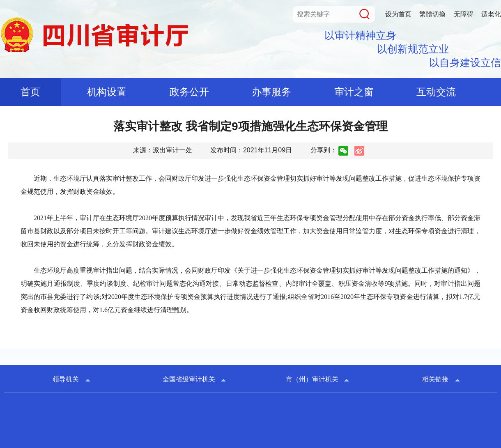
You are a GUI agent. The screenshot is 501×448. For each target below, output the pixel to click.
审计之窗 (354, 92)
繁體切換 (432, 14)
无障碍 (464, 14)
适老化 (491, 14)
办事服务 (271, 92)
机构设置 (107, 92)
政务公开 (189, 92)
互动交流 (436, 92)
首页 (30, 92)
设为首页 (398, 14)
